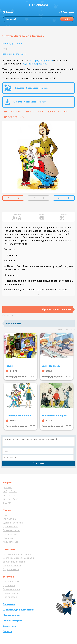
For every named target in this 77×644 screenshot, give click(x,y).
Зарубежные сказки (14, 562)
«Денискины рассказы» (36, 64)
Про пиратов (10, 597)
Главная (10, 12)
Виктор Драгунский (12, 43)
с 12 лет (7, 503)
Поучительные (11, 593)
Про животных (11, 582)
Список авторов (12, 621)
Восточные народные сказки (19, 558)
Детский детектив (13, 523)
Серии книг (10, 626)
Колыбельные (10, 542)
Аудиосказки (69, 12)
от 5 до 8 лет (10, 495)
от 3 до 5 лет (10, 491)
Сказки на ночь (11, 589)
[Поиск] (38, 19)
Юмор (6, 515)
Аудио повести (11, 569)
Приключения (10, 527)
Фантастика (9, 519)
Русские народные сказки (17, 554)
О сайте (7, 631)
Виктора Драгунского (41, 60)
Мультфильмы (11, 615)
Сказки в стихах (11, 530)
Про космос (9, 585)
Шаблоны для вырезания (18, 610)
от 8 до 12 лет (10, 499)
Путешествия (10, 534)
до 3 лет (7, 487)
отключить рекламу (69, 29)
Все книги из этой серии (15, 54)
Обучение (8, 538)
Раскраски (9, 604)
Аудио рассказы (12, 566)
